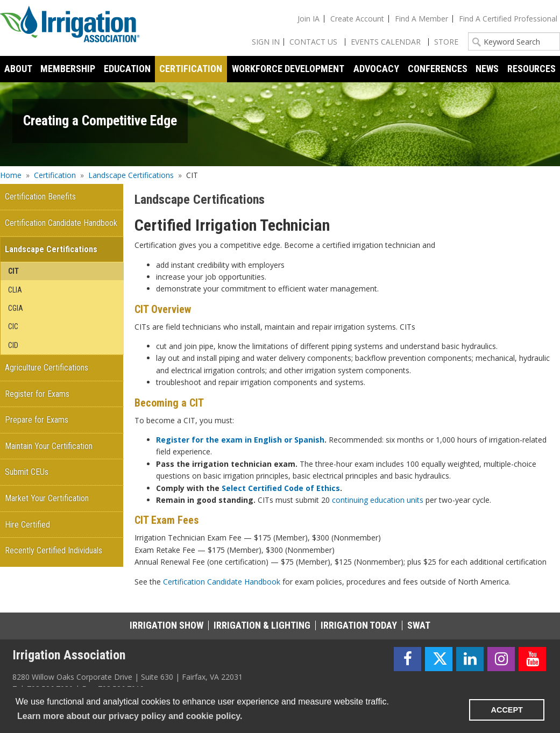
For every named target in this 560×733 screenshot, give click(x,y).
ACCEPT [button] (507, 710)
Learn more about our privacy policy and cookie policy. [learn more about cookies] (130, 716)
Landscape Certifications (131, 175)
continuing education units (378, 500)
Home (11, 175)
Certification (55, 175)
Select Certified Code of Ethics (281, 488)
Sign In (266, 42)
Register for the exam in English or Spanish (240, 440)
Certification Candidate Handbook (222, 582)
